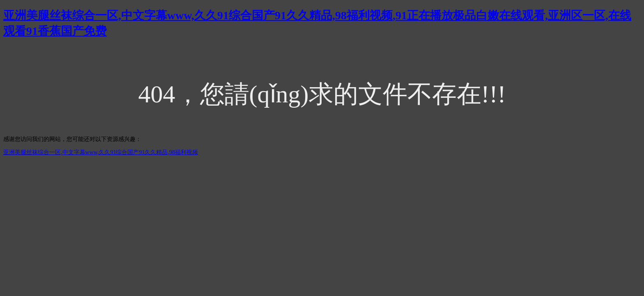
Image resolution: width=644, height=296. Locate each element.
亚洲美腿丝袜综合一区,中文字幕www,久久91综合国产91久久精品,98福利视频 (101, 152)
